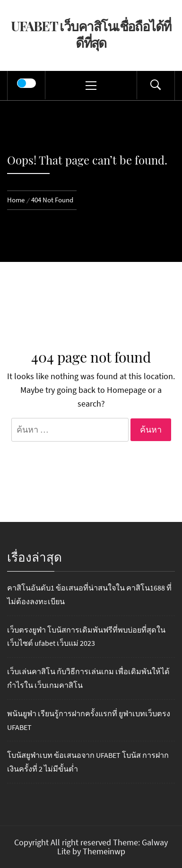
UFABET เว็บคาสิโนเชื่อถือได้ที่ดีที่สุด (91, 34)
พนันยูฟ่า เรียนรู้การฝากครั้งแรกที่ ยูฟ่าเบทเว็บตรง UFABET (89, 720)
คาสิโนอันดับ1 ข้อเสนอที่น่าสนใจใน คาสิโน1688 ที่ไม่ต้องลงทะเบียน (89, 595)
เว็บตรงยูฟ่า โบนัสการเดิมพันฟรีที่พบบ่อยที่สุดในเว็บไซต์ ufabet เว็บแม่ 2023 (86, 637)
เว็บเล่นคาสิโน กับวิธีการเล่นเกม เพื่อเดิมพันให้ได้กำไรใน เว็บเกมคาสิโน (88, 678)
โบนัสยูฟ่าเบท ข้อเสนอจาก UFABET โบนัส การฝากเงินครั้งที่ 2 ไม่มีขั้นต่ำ (88, 762)
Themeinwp (104, 851)
